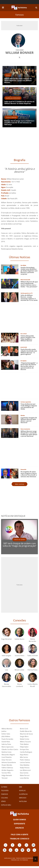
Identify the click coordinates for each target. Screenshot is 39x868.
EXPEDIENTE (19, 824)
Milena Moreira (7, 729)
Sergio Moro (24, 736)
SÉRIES (3, 801)
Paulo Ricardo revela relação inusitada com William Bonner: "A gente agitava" (29, 352)
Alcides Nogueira (7, 770)
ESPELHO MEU (6, 805)
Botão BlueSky (28, 850)
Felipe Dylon (24, 747)
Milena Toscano (25, 742)
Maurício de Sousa (26, 734)
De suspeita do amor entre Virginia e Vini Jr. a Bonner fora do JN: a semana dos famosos (29, 474)
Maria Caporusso (8, 747)
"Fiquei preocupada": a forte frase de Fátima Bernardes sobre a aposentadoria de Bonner (29, 366)
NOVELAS (22, 791)
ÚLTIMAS (4, 787)
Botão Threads (34, 850)
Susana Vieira (19, 656)
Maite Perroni (25, 775)
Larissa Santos (25, 762)
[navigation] (3, 7)
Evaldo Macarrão (26, 731)
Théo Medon (24, 744)
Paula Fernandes (7, 739)
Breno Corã (24, 729)
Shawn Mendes (7, 765)
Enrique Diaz (24, 749)
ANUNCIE (19, 828)
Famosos (20, 15)
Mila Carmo (24, 757)
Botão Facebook (13, 845)
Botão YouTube (33, 845)
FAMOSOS (5, 794)
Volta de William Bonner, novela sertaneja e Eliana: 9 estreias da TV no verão (29, 298)
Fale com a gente (19, 834)
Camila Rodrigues (26, 752)
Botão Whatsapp (6, 845)
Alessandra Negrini (8, 755)
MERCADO (23, 798)
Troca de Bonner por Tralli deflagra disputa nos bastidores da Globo (29, 406)
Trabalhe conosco (20, 839)
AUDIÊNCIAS (23, 794)
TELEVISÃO (5, 791)
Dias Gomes (24, 773)
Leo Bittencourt (25, 770)
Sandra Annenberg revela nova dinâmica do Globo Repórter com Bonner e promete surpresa (29, 271)
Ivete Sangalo (6, 656)
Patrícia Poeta (32, 670)
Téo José (4, 778)
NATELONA (23, 801)
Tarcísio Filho (6, 773)
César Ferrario (7, 760)
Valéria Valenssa (7, 768)
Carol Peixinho (7, 757)
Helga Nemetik (7, 775)
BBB (21, 787)
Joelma (4, 731)
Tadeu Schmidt (32, 656)
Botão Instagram (26, 845)
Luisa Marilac (24, 778)
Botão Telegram (5, 850)
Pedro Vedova (25, 760)
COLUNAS (4, 798)
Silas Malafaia (25, 765)
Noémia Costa (6, 752)
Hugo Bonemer (7, 639)
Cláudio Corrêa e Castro (10, 749)
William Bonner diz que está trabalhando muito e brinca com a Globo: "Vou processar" (29, 284)
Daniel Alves (6, 742)
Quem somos (20, 820)
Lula (7, 670)
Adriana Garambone (9, 762)
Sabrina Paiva (6, 744)
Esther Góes (6, 734)
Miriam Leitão (19, 670)
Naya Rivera (24, 755)
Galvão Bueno (19, 639)
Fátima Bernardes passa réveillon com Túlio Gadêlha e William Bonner (28, 338)
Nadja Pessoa (25, 768)
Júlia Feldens (6, 736)
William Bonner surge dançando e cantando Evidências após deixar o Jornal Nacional (29, 434)
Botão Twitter (19, 845)
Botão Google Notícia (11, 850)
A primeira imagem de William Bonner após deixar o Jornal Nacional (29, 420)
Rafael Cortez (25, 739)
